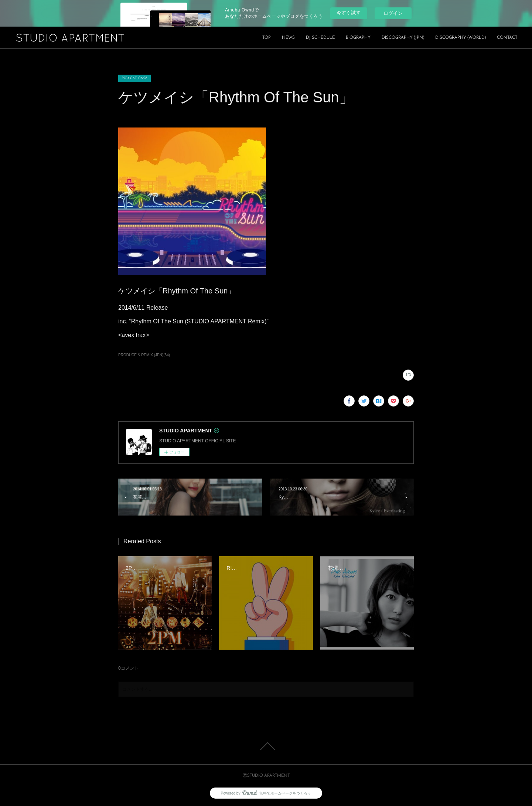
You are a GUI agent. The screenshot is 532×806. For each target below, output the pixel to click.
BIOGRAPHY (358, 38)
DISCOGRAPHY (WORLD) (461, 38)
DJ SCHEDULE (320, 38)
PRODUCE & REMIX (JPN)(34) (144, 355)
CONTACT (507, 38)
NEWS (288, 38)
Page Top (266, 746)
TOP (267, 38)
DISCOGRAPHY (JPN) (403, 38)
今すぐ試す (349, 13)
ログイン (393, 13)
